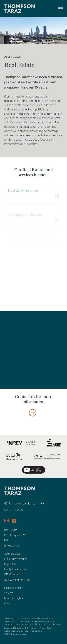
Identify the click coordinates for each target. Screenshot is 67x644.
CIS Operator (12, 574)
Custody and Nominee (17, 580)
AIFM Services (12, 554)
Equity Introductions (16, 569)
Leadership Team (14, 588)
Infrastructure (12, 546)
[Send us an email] (6, 521)
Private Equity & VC (15, 535)
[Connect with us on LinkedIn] (14, 521)
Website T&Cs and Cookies (16, 631)
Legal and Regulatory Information (20, 628)
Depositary (10, 564)
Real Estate (11, 530)
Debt (7, 540)
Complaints (37, 631)
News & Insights (14, 598)
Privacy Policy (46, 628)
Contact (9, 603)
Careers (9, 593)
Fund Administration (16, 559)
